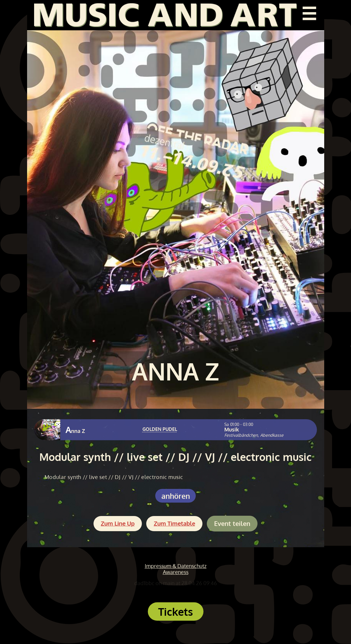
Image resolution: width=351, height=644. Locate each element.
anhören (176, 496)
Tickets (175, 611)
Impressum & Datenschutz (176, 566)
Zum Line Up (118, 523)
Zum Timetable (174, 523)
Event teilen (232, 523)
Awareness (176, 572)
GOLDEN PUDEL (160, 429)
